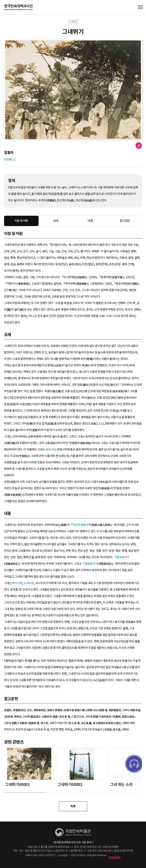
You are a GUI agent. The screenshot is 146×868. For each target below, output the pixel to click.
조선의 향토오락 (82, 525)
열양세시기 (91, 564)
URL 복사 (139, 146)
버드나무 (17, 583)
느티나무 (29, 583)
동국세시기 (123, 557)
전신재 (8, 160)
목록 (73, 806)
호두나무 (50, 449)
